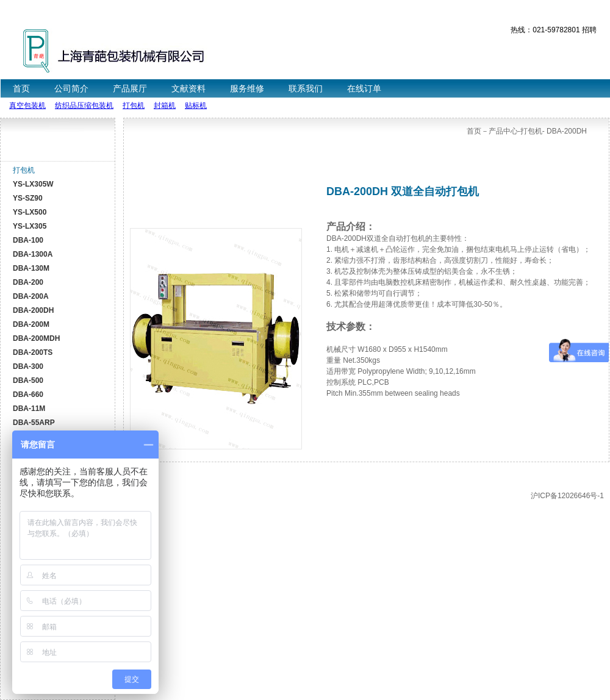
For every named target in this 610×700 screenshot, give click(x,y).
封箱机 (165, 105)
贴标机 (196, 105)
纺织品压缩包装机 (84, 105)
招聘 (589, 30)
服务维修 (247, 88)
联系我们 (306, 88)
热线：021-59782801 (545, 30)
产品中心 (503, 131)
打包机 (134, 105)
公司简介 (71, 88)
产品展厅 (130, 88)
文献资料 (188, 88)
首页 (21, 88)
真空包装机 (27, 105)
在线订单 (364, 88)
